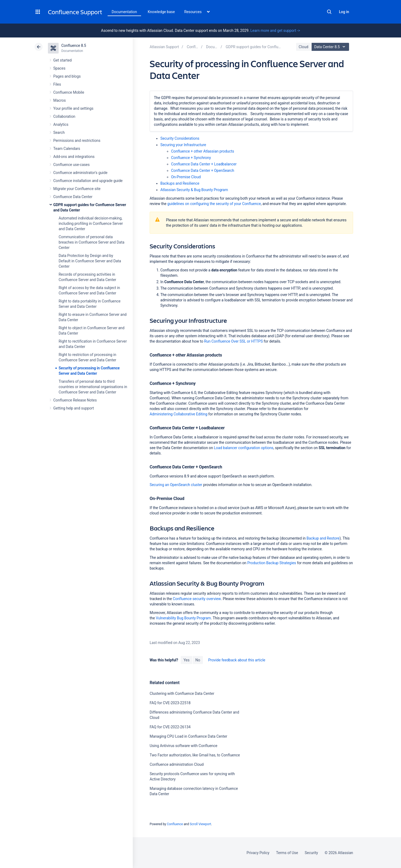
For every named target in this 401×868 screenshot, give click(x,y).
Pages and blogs (67, 76)
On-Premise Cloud (186, 177)
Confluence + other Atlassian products (203, 151)
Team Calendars (67, 149)
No (198, 660)
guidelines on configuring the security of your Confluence (214, 204)
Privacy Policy (258, 853)
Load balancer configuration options (244, 448)
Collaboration (64, 116)
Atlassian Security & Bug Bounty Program (194, 190)
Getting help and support (74, 408)
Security (311, 853)
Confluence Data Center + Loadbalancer (204, 164)
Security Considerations (180, 138)
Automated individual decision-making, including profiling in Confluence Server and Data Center (91, 223)
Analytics (61, 124)
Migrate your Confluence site (77, 189)
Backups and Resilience (180, 183)
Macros (60, 100)
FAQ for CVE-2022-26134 (170, 727)
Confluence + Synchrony (191, 158)
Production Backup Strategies (272, 563)
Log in (344, 12)
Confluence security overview (197, 599)
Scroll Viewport (200, 824)
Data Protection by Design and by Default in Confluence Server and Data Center (90, 261)
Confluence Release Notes (75, 400)
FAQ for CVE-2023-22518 (170, 703)
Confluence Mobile (69, 92)
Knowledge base (161, 12)
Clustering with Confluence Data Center (182, 693)
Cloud (304, 47)
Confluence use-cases (71, 165)
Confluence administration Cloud (177, 764)
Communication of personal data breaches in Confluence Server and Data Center (91, 242)
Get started (63, 60)
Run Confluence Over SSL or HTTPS (234, 341)
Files (57, 84)
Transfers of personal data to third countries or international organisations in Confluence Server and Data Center (93, 387)
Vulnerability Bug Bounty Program (183, 618)
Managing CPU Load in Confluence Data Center (188, 736)
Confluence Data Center (73, 197)
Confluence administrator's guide (80, 173)
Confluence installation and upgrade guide (88, 181)
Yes (186, 660)
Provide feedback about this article (237, 660)
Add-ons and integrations (74, 157)
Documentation (124, 12)
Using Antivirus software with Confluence (184, 746)
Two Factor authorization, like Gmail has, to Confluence (195, 755)
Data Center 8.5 (331, 47)
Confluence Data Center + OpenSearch (203, 170)
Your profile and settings (73, 108)
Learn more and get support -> (275, 31)
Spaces (59, 68)
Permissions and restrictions (77, 141)
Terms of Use (287, 853)
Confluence (175, 824)
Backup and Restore (323, 538)
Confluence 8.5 (74, 46)
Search (329, 12)
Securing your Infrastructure (183, 145)
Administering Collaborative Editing (179, 414)
